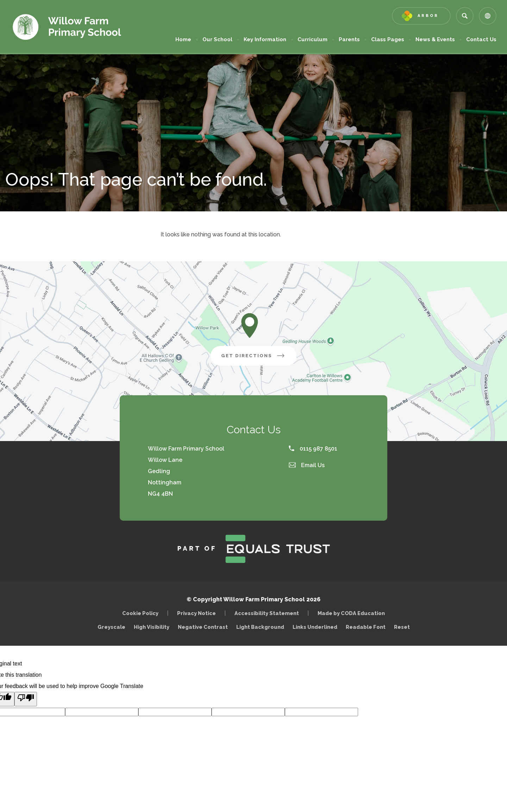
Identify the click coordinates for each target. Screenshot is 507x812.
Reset (402, 627)
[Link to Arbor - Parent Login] (421, 16)
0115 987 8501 (313, 449)
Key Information (265, 39)
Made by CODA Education (353, 613)
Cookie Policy (140, 613)
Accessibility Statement (267, 613)
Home (183, 39)
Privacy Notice (196, 613)
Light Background (260, 627)
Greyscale (111, 627)
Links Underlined (315, 627)
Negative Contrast (203, 627)
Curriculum (312, 39)
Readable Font (366, 627)
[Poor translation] (26, 699)
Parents (349, 39)
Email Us (307, 465)
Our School (217, 39)
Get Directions (259, 358)
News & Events (435, 39)
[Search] (465, 16)
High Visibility (152, 627)
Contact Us (481, 39)
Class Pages (388, 39)
